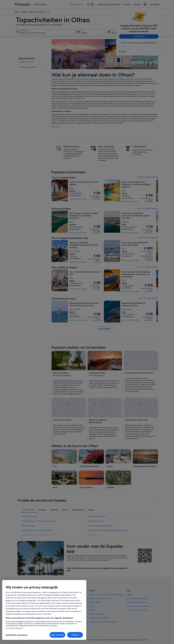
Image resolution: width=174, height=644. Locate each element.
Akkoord (75, 635)
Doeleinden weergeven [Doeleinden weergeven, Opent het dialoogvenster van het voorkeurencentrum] (16, 635)
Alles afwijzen (57, 635)
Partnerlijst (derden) (14, 628)
